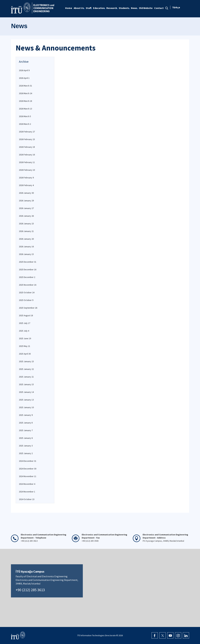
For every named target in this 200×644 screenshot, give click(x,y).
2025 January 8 (26, 423)
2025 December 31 (28, 262)
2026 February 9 (26, 178)
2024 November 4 (27, 484)
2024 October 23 (27, 499)
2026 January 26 (26, 216)
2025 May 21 (25, 346)
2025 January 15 (26, 384)
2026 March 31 (25, 86)
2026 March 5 (25, 116)
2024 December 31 (28, 461)
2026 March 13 (25, 109)
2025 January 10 (26, 407)
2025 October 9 (26, 300)
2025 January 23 (26, 361)
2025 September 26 (28, 308)
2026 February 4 (26, 185)
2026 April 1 (24, 78)
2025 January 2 (26, 453)
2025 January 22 (26, 369)
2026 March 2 (25, 124)
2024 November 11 (28, 476)
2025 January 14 (26, 392)
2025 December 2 (27, 277)
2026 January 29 (26, 201)
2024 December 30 (28, 469)
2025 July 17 (25, 323)
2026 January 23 (26, 224)
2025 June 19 (25, 338)
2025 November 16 (28, 285)
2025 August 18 (26, 315)
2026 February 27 (27, 132)
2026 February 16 (27, 155)
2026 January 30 (26, 193)
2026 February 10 (27, 170)
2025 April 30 (25, 354)
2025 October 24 (27, 292)
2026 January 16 (26, 247)
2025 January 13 (26, 400)
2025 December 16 (28, 269)
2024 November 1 (27, 492)
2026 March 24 (25, 93)
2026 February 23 (27, 139)
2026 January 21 (26, 231)
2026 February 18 (27, 147)
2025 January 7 (26, 430)
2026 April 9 (24, 70)
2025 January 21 (26, 377)
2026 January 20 (26, 239)
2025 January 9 (26, 415)
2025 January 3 (26, 446)
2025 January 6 (26, 438)
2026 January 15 (26, 254)
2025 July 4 (24, 331)
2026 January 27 (26, 208)
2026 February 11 (27, 162)
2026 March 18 (25, 101)
